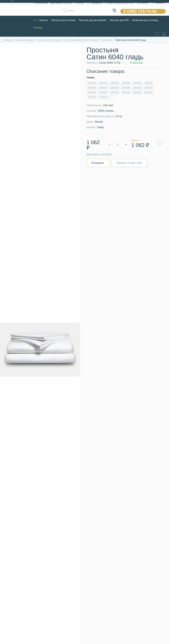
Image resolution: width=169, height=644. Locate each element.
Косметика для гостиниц (145, 20)
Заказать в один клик (129, 163)
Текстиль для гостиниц (63, 20)
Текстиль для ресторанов (93, 20)
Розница (38, 28)
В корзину (98, 163)
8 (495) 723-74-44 (140, 11)
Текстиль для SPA (119, 20)
